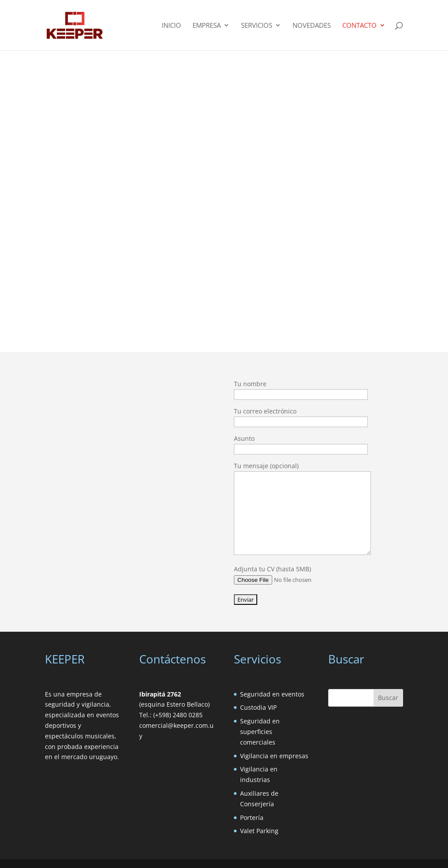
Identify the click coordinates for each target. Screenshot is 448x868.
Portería (252, 818)
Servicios (257, 26)
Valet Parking (259, 831)
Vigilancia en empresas (274, 756)
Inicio (171, 26)
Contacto (359, 26)
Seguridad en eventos (272, 694)
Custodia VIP (258, 707)
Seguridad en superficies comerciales (260, 732)
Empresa (207, 26)
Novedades (312, 26)
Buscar (388, 698)
